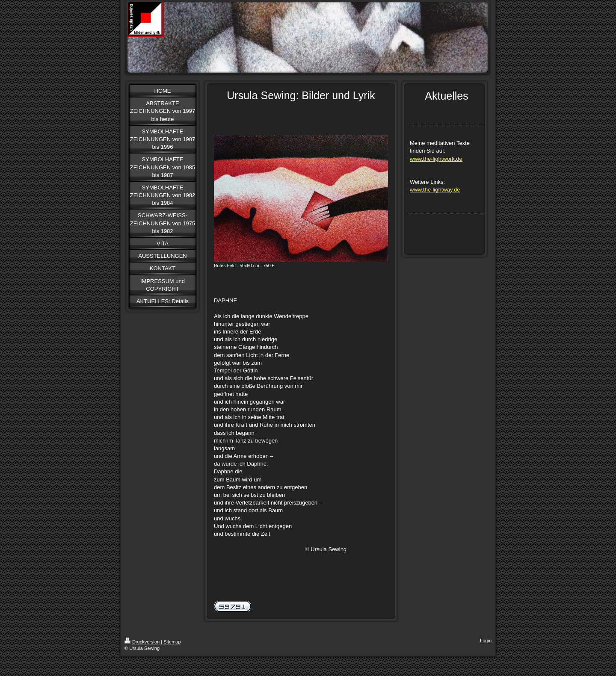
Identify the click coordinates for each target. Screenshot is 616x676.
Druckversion (142, 642)
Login (486, 641)
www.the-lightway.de (435, 190)
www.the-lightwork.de (436, 159)
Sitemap (172, 642)
